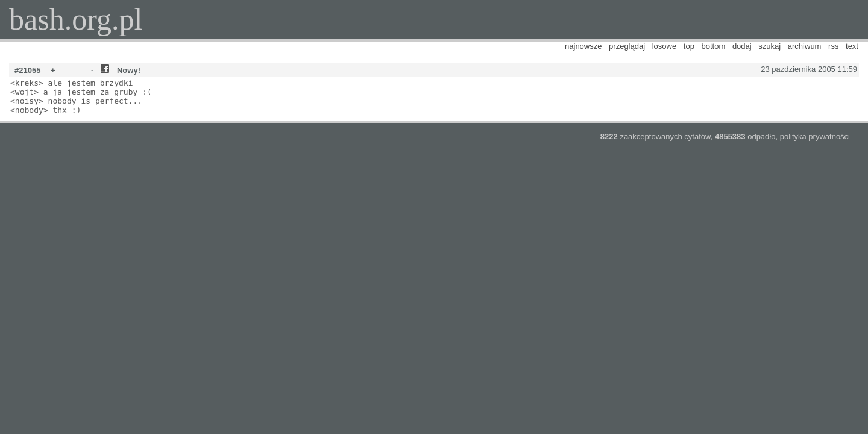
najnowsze (583, 46)
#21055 (27, 70)
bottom (714, 46)
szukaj (769, 46)
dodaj (742, 46)
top (689, 46)
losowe (664, 46)
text (852, 46)
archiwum (805, 46)
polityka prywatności (815, 137)
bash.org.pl (76, 19)
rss (833, 46)
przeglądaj (627, 46)
